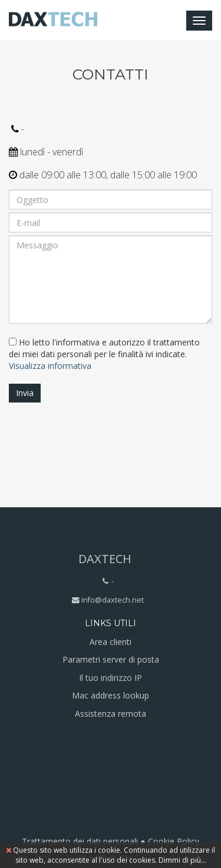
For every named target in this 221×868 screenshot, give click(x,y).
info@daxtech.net (113, 600)
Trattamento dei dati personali (80, 841)
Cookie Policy (174, 841)
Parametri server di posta (111, 659)
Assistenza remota (111, 714)
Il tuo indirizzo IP (111, 678)
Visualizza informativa (50, 366)
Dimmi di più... (182, 860)
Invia (25, 393)
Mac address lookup (111, 695)
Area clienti (111, 642)
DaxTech (105, 559)
